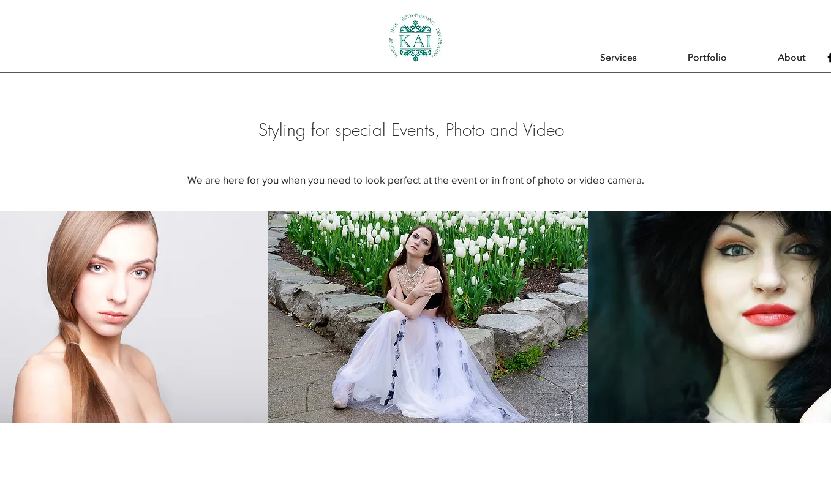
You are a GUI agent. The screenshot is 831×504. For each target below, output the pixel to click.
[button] (619, 58)
